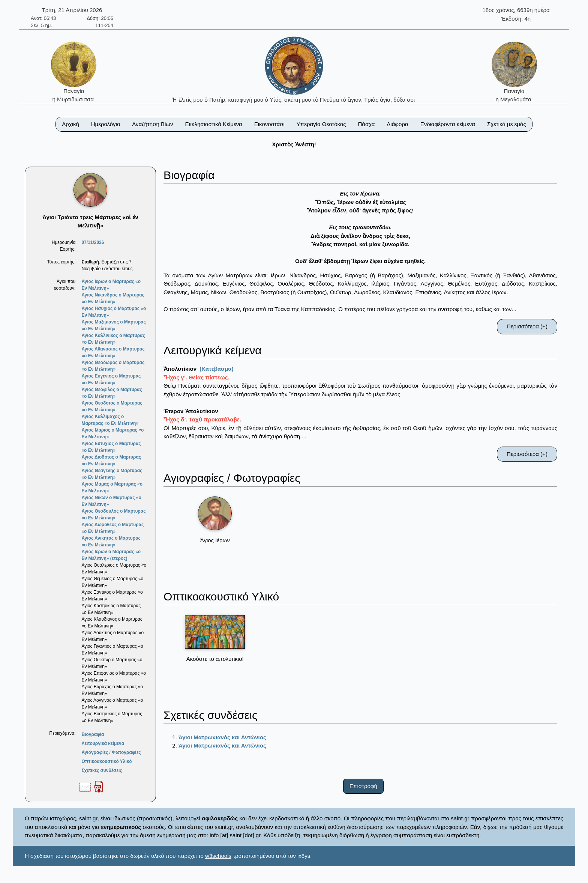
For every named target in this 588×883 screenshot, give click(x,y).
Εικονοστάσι (269, 124)
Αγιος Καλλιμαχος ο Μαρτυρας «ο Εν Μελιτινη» (110, 420)
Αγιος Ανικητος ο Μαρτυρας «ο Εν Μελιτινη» (111, 542)
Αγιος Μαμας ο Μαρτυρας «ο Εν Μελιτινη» (112, 487)
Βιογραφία (93, 734)
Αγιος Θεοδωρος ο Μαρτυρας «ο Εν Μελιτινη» (113, 366)
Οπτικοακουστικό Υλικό (106, 761)
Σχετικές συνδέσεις (102, 770)
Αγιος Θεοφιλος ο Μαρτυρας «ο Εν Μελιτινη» (112, 393)
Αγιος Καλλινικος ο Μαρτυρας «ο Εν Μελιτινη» (113, 339)
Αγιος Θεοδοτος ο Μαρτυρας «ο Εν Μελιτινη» (112, 406)
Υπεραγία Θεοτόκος (321, 124)
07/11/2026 (93, 242)
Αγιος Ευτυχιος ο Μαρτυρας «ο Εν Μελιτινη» (111, 447)
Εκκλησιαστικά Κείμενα (213, 124)
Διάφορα (397, 124)
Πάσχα (366, 124)
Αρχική (70, 124)
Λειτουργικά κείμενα (103, 743)
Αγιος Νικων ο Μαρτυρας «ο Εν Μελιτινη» (111, 501)
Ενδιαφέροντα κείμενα (448, 124)
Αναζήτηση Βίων (152, 124)
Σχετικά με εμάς (507, 124)
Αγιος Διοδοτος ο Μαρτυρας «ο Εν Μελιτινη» (111, 460)
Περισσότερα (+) (527, 326)
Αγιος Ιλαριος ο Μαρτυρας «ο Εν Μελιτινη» (112, 433)
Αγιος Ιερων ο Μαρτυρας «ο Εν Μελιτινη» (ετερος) (111, 555)
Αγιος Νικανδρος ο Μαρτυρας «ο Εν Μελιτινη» (113, 298)
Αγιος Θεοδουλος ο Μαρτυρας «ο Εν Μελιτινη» (113, 514)
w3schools (218, 856)
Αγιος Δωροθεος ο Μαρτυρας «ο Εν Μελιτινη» (112, 528)
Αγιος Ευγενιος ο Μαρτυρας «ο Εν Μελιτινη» (111, 379)
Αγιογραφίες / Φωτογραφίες (111, 752)
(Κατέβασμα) (216, 369)
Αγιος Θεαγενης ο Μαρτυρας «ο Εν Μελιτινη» (112, 474)
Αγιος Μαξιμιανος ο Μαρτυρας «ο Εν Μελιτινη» (113, 325)
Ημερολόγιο (106, 124)
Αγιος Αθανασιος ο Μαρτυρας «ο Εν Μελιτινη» (113, 352)
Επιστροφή (363, 786)
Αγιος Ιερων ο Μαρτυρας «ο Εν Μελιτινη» (111, 285)
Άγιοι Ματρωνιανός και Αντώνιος (222, 737)
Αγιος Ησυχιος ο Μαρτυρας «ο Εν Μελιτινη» (114, 312)
